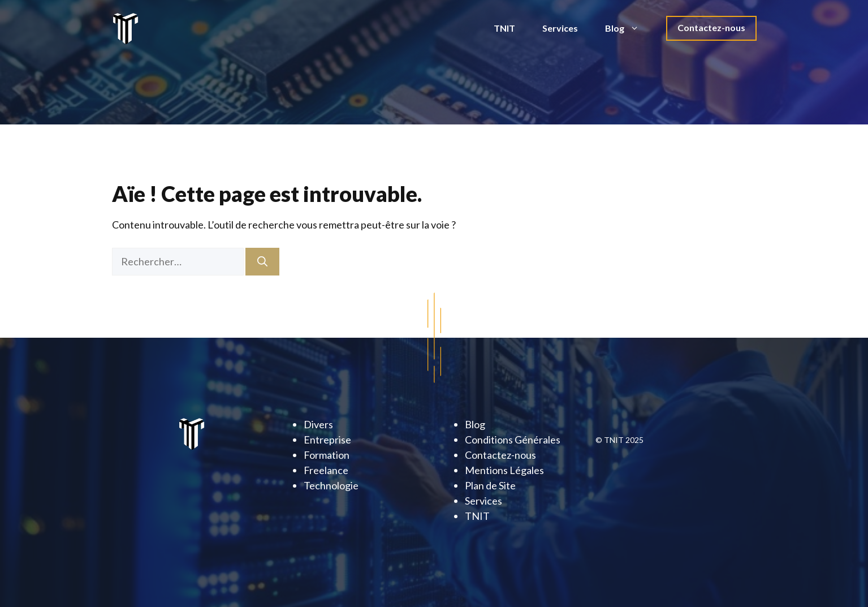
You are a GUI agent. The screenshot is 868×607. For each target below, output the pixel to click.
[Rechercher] (262, 262)
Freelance (326, 470)
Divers (318, 424)
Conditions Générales (513, 440)
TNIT (504, 28)
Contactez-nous (711, 27)
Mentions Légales (504, 470)
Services (560, 28)
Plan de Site (490, 485)
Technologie (331, 485)
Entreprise (327, 440)
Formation (327, 455)
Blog (629, 28)
